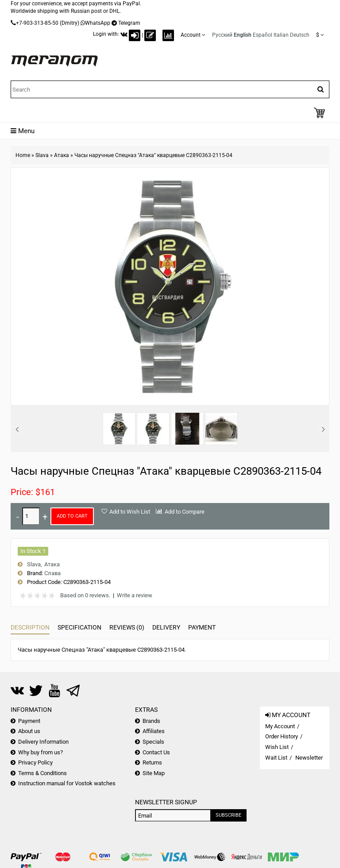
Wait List (276, 758)
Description (30, 627)
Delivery (166, 627)
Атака (62, 155)
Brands (151, 721)
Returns (152, 762)
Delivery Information (43, 742)
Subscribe (228, 815)
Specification (79, 627)
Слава (52, 573)
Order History (282, 736)
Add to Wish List (130, 512)
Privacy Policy (35, 762)
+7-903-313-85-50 (37, 23)
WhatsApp (98, 23)
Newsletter (309, 758)
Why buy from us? (41, 752)
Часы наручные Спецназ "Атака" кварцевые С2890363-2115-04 (153, 155)
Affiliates (154, 731)
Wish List (277, 747)
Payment (202, 627)
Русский (222, 35)
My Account (280, 726)
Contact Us (156, 752)
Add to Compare (185, 512)
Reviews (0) (127, 627)
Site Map (154, 773)
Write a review (135, 595)
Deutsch (300, 35)
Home (23, 155)
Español (263, 35)
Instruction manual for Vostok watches (67, 783)
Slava (42, 155)
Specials (153, 742)
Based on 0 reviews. (85, 595)
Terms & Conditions (42, 773)
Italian (281, 35)
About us (29, 731)
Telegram (129, 23)
